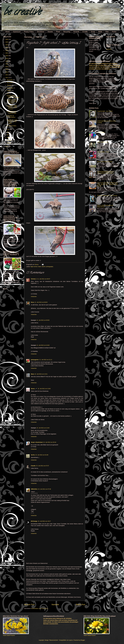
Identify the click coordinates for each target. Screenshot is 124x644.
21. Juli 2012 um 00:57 (44, 279)
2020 (7, 56)
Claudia (33, 466)
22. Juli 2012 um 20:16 (50, 442)
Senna (37, 264)
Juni (8, 129)
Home (8, 32)
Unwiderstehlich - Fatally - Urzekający (13, 96)
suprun (71, 640)
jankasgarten (35, 360)
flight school (34, 267)
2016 (7, 67)
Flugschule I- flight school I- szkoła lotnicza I (12, 107)
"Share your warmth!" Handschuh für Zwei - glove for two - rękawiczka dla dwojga (107, 184)
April (8, 135)
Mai (8, 132)
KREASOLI (34, 489)
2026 (7, 39)
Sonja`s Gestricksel (37, 442)
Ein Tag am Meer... (12, 126)
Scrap (93, 32)
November (10, 83)
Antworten (34, 297)
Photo (58, 32)
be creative (22, 13)
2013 (7, 75)
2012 (7, 78)
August (9, 91)
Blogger (83, 640)
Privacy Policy (29, 32)
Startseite (55, 605)
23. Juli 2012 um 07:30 (44, 489)
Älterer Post (81, 605)
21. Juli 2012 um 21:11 (46, 360)
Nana (32, 374)
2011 (7, 146)
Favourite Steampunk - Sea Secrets (107, 195)
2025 (7, 42)
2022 (7, 50)
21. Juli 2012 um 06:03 (41, 302)
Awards (50, 32)
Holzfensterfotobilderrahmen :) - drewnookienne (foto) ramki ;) (106, 172)
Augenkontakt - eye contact (105, 111)
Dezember (10, 80)
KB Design (34, 521)
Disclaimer (41, 32)
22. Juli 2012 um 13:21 (41, 374)
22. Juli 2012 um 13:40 (44, 389)
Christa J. (34, 279)
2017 (7, 64)
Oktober (9, 85)
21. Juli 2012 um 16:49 (43, 345)
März (8, 137)
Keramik (76, 32)
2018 (7, 61)
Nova (32, 302)
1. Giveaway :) (101, 132)
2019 (7, 58)
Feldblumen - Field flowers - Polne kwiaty (12, 122)
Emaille (85, 32)
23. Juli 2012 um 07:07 (43, 466)
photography (50, 267)
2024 (7, 45)
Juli (8, 93)
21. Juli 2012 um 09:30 (43, 320)
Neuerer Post (29, 605)
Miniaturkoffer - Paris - (103, 152)
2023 (7, 47)
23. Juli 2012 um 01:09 (42, 455)
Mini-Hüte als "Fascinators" (11, 117)
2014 (7, 72)
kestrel (43, 267)
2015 (7, 69)
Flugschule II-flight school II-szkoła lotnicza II (12, 101)
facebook (109, 49)
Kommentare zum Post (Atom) (39, 608)
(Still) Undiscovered (103, 142)
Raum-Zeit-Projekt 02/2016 (105, 162)
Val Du (33, 455)
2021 (7, 53)
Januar (9, 143)
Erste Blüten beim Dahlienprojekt (12, 112)
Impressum (17, 32)
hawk (39, 267)
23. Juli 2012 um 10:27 (44, 521)
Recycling (67, 32)
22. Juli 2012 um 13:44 (43, 428)
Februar (9, 140)
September (10, 88)
